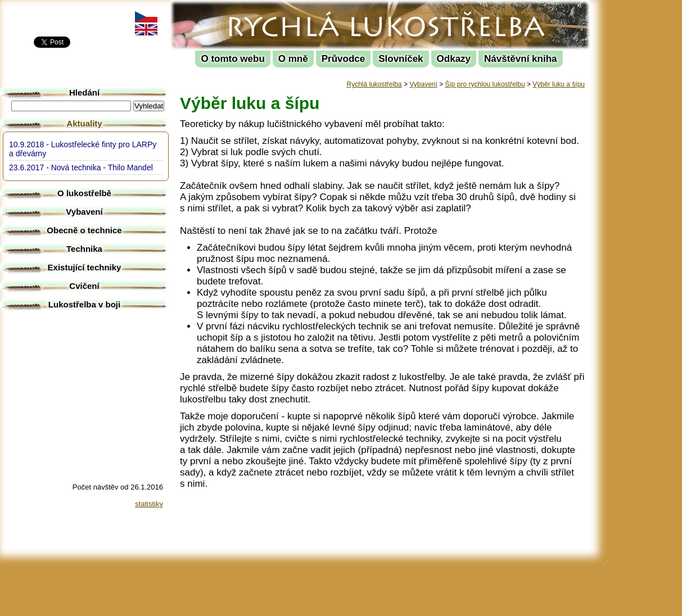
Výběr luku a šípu (559, 84)
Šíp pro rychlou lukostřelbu (485, 84)
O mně (293, 59)
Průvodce (343, 59)
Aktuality (84, 123)
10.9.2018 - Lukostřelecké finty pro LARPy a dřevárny (83, 149)
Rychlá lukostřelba (240, 9)
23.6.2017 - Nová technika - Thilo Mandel (81, 167)
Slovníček (401, 59)
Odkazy (454, 59)
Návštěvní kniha (520, 59)
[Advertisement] (647, 169)
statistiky (149, 504)
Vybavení (423, 84)
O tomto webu (232, 59)
